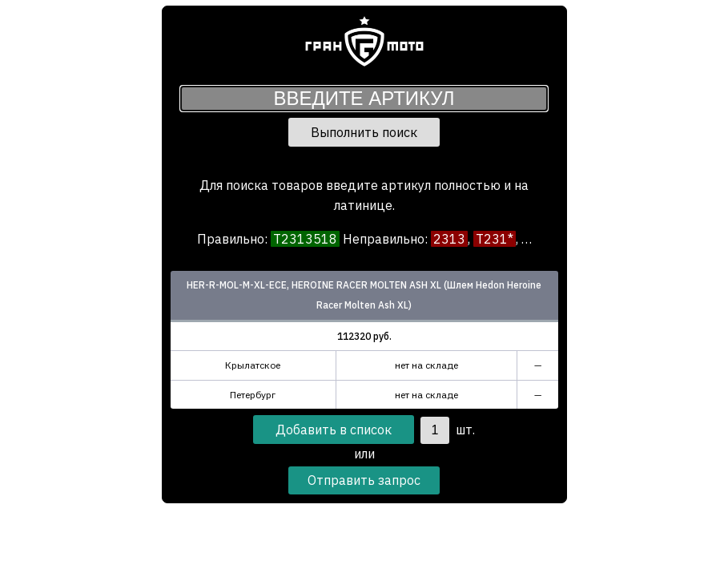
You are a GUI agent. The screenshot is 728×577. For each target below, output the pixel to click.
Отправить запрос (364, 480)
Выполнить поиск (364, 132)
